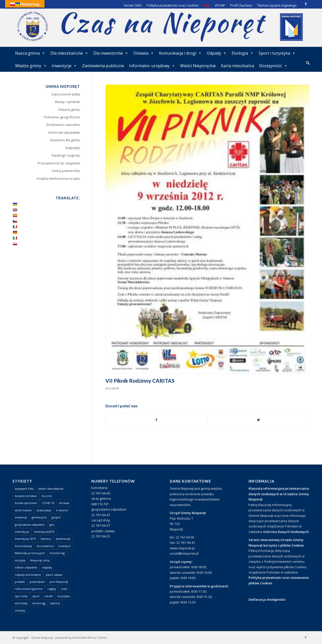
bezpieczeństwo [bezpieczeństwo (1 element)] (26, 496)
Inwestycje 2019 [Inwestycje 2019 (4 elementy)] (25, 539)
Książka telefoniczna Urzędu (58, 178)
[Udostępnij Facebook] (157, 420)
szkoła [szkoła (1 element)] (48, 596)
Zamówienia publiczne (103, 66)
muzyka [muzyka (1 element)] (20, 560)
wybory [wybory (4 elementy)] (55, 603)
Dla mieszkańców (69, 53)
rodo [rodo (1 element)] (64, 589)
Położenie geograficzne (62, 117)
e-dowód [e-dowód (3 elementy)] (62, 510)
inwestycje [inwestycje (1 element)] (22, 532)
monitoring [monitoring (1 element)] (57, 553)
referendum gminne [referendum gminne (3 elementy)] (29, 589)
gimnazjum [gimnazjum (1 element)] (39, 517)
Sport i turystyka (277, 53)
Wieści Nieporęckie (198, 66)
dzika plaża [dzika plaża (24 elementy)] (44, 510)
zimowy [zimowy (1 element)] (20, 610)
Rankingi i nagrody (66, 155)
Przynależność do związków (59, 163)
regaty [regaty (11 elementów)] (52, 589)
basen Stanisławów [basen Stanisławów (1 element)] (51, 489)
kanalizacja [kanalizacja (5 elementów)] (63, 539)
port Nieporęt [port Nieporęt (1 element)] (59, 582)
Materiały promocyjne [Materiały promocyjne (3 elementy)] (30, 553)
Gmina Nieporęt (42, 638)
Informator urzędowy (152, 66)
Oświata (144, 53)
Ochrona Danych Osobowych (286, 532)
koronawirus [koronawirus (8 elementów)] (45, 546)
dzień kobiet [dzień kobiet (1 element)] (23, 510)
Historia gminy (69, 110)
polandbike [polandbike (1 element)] (37, 582)
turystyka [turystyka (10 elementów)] (64, 596)
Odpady (217, 53)
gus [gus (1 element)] (52, 525)
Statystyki (73, 148)
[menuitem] (308, 63)
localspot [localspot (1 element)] (64, 546)
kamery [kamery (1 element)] (46, 539)
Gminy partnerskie (66, 171)
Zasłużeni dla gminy (65, 140)
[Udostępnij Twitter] (258, 420)
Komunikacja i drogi (180, 53)
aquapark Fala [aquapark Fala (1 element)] (24, 489)
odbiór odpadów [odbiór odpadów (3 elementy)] (26, 567)
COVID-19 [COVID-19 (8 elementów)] (48, 503)
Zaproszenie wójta (66, 94)
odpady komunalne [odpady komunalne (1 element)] (28, 575)
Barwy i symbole (68, 102)
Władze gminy (31, 66)
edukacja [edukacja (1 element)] (21, 517)
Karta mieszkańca (237, 66)
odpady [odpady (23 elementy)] (47, 567)
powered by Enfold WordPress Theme (81, 638)
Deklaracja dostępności (267, 599)
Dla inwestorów (111, 53)
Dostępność (273, 66)
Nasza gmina (30, 53)
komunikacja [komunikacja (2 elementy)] (23, 546)
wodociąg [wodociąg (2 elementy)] (39, 603)
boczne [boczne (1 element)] (47, 496)
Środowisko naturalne (63, 125)
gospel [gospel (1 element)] (56, 517)
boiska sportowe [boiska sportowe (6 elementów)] (26, 503)
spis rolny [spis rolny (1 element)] (21, 596)
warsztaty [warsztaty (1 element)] (21, 603)
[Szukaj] (308, 63)
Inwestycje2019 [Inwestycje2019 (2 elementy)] (44, 532)
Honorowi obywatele (64, 132)
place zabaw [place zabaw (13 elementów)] (54, 575)
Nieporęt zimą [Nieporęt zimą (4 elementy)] (40, 560)
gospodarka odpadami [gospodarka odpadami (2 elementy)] (30, 525)
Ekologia (243, 53)
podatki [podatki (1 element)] (20, 582)
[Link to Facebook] (306, 4)
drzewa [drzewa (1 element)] (64, 503)
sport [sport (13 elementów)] (36, 596)
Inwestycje (64, 66)
